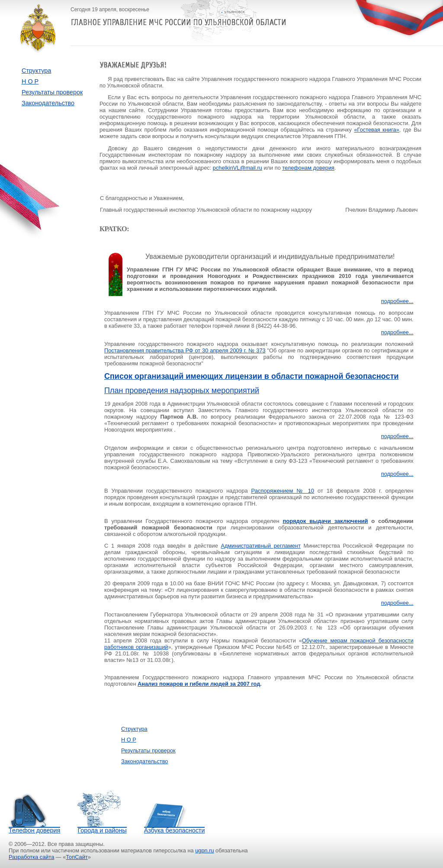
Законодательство (48, 103)
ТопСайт (77, 857)
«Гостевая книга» (377, 130)
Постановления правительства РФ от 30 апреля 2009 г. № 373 (185, 350)
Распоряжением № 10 (283, 491)
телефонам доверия (308, 168)
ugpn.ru (204, 850)
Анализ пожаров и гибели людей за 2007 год (199, 684)
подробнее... (397, 301)
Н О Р (30, 81)
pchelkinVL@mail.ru (238, 168)
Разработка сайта (31, 857)
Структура (36, 71)
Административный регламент (260, 546)
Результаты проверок (52, 92)
